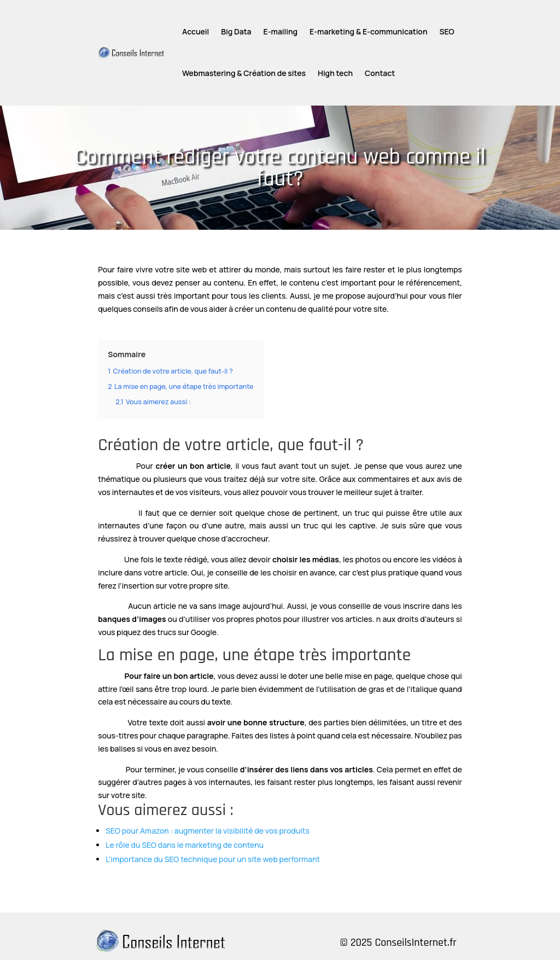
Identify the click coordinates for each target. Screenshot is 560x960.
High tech (335, 73)
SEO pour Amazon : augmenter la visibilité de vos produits (208, 831)
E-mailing (281, 31)
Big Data (236, 31)
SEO (447, 31)
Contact (380, 73)
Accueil (196, 31)
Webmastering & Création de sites (244, 73)
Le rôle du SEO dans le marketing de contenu (185, 845)
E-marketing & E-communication (368, 31)
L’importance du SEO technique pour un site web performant (213, 859)
